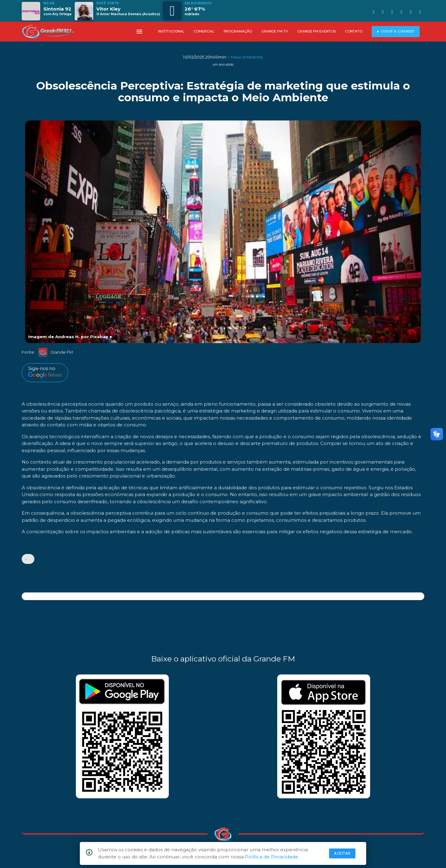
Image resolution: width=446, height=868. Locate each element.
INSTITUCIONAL (171, 31)
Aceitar (342, 853)
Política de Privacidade (272, 857)
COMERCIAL (204, 31)
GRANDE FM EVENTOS (317, 31)
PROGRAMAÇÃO (238, 31)
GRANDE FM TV (275, 31)
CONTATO (354, 31)
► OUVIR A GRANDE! (396, 31)
